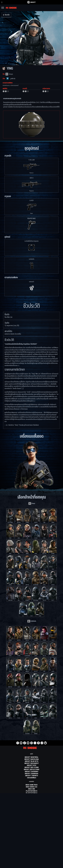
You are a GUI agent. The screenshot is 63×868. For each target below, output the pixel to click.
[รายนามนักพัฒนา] (31, 778)
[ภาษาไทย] (32, 831)
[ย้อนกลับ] (6, 15)
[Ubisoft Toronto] (31, 776)
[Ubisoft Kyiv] (31, 765)
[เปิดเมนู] (3, 8)
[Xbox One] (31, 789)
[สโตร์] (31, 846)
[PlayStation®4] (31, 793)
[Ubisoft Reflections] (31, 770)
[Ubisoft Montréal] (31, 757)
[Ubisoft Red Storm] (31, 768)
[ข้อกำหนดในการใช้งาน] (31, 864)
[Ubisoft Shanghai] (31, 774)
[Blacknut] (31, 806)
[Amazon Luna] (31, 797)
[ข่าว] (31, 853)
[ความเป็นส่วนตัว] (31, 861)
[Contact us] (31, 859)
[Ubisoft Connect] (31, 848)
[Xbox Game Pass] (31, 785)
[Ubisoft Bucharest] (31, 763)
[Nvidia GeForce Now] (31, 804)
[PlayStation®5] (31, 791)
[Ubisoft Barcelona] (31, 759)
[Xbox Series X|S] (31, 787)
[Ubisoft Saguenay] (31, 772)
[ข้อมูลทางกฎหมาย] (31, 866)
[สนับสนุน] (31, 855)
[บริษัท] (31, 850)
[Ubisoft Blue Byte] (31, 761)
